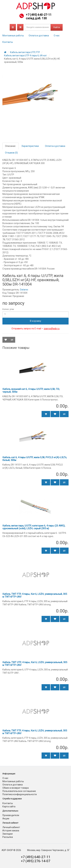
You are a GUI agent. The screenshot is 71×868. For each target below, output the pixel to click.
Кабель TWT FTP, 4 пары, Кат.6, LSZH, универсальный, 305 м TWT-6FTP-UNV (35, 595)
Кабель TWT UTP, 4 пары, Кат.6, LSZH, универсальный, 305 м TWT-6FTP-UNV (35, 664)
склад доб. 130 (36, 18)
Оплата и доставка (39, 36)
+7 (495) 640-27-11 (39, 15)
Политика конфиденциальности (20, 794)
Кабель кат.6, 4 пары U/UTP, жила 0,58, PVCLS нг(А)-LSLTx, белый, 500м (35, 459)
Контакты (8, 42)
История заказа (11, 831)
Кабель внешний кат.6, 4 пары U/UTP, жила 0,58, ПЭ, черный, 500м (31, 390)
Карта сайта (9, 807)
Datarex (24, 290)
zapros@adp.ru (52, 329)
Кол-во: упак (8, 309)
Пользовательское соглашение (19, 791)
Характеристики (30, 146)
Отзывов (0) (11, 153)
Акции (6, 819)
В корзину (35, 321)
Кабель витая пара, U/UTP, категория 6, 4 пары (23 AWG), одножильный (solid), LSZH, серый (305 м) (34, 527)
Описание (10, 146)
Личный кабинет (11, 827)
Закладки (8, 834)
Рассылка (8, 837)
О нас (57, 36)
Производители (11, 815)
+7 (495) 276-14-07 (36, 861)
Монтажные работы (13, 36)
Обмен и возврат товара (16, 788)
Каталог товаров (13, 27)
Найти (57, 27)
